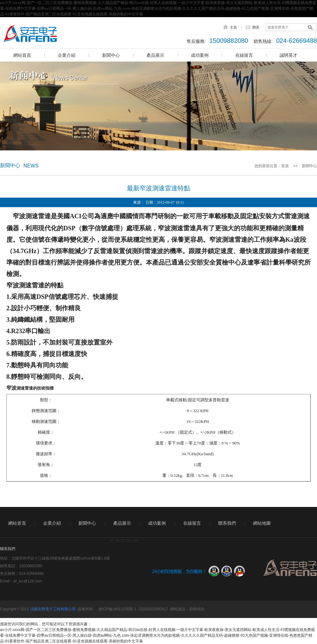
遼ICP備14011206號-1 (117, 609)
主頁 (233, 27)
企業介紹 (67, 55)
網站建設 (178, 609)
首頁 (285, 166)
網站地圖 (262, 523)
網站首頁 (22, 55)
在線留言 (244, 55)
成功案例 (200, 55)
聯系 (256, 27)
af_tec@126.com (28, 581)
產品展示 (155, 55)
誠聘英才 (288, 55)
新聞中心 (111, 55)
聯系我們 (227, 523)
